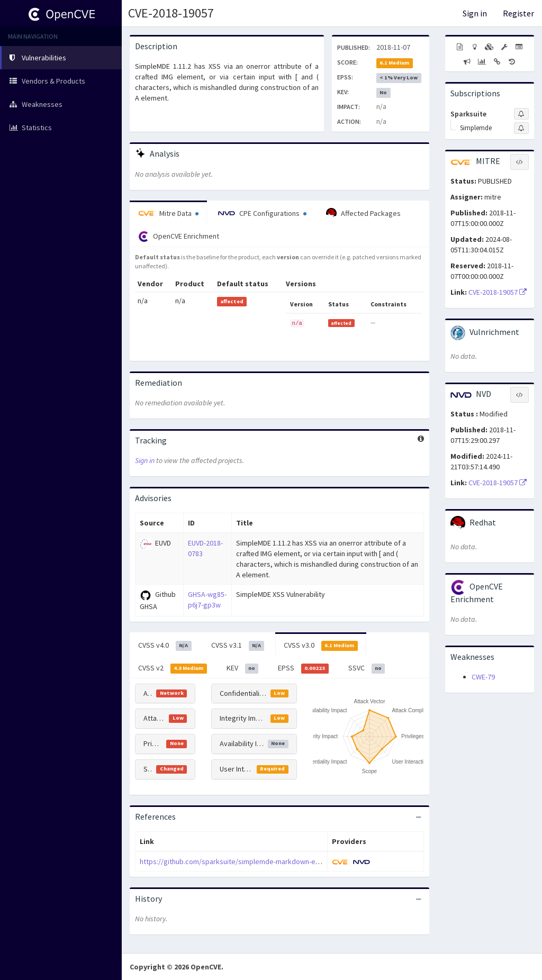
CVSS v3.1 (238, 646)
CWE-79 (483, 677)
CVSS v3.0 (321, 646)
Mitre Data (168, 213)
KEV (243, 668)
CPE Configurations (262, 213)
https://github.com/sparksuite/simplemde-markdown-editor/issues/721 (254, 861)
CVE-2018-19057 (171, 13)
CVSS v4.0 (165, 646)
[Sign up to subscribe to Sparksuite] (521, 114)
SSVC (367, 668)
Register (518, 13)
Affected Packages (363, 213)
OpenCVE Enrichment (179, 237)
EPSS (303, 668)
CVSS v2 (173, 668)
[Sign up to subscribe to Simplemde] (521, 128)
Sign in (475, 13)
